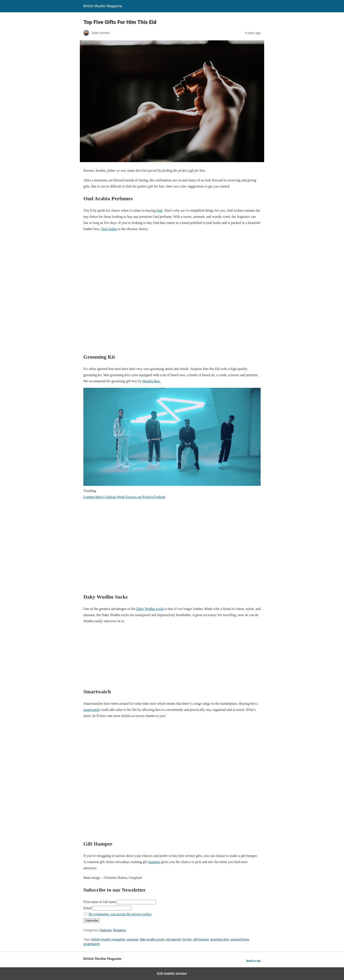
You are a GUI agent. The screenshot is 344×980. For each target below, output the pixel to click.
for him (187, 939)
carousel (132, 939)
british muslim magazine (108, 939)
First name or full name (100, 902)
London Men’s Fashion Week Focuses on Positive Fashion (124, 497)
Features (106, 930)
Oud (159, 210)
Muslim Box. (151, 381)
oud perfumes (240, 939)
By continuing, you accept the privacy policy (120, 914)
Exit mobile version (172, 974)
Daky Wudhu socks (150, 609)
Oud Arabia (109, 229)
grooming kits (219, 939)
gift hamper (201, 939)
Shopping (119, 930)
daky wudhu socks (152, 939)
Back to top (254, 961)
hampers (154, 862)
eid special (173, 939)
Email (88, 908)
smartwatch (91, 710)
